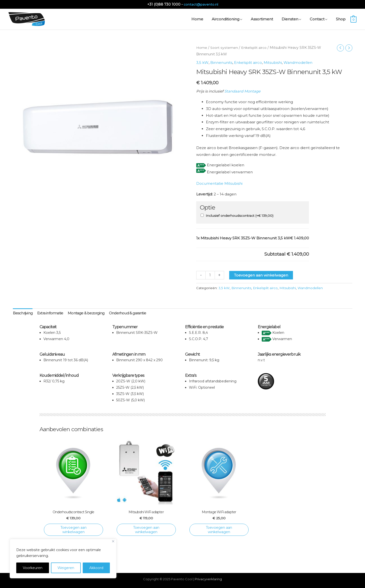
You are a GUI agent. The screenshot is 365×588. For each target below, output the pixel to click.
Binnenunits (221, 62)
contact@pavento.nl (201, 4)
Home (202, 48)
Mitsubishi (272, 62)
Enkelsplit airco (253, 48)
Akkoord (96, 568)
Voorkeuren (33, 568)
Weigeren (66, 568)
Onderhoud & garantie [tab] (127, 313)
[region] (63, 559)
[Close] (113, 541)
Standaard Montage (242, 91)
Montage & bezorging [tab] (86, 313)
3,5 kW (202, 62)
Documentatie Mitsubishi (219, 183)
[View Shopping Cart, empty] (353, 19)
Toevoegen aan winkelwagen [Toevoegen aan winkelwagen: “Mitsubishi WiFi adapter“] (146, 529)
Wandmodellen (298, 62)
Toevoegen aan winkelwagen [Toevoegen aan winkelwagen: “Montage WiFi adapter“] (219, 529)
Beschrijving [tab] (23, 313)
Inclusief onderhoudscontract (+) (239, 215)
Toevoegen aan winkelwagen (261, 274)
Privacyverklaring (208, 578)
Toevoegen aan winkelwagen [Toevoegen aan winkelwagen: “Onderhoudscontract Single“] (73, 529)
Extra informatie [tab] (50, 313)
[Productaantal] (210, 274)
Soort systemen (224, 48)
